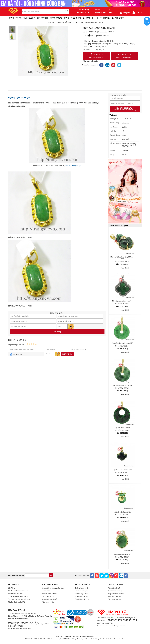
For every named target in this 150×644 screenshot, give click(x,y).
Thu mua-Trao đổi (48, 596)
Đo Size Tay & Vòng (82, 594)
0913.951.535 (125, 56)
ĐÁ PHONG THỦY (118, 18)
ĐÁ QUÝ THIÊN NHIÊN (91, 18)
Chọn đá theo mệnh (115, 596)
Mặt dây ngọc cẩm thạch (19, 98)
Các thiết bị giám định (116, 591)
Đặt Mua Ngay (97, 56)
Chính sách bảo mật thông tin (18, 591)
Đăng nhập (125, 13)
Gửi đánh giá (67, 354)
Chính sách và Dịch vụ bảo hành (53, 588)
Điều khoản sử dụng (49, 602)
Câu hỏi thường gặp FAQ (17, 602)
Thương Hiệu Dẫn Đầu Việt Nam (19, 599)
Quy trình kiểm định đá (116, 594)
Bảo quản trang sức (82, 591)
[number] (92, 50)
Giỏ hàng (137, 13)
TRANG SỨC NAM (15, 18)
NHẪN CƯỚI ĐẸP (42, 18)
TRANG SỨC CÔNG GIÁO (73, 18)
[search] (67, 11)
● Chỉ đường (23, 619)
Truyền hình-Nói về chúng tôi (18, 596)
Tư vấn (147, 22)
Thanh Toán (46, 591)
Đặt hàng (57, 332)
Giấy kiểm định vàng (82, 596)
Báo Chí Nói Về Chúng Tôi (17, 594)
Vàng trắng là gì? (114, 588)
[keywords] (42, 11)
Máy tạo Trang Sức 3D (49, 594)
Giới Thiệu (12, 588)
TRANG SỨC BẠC (56, 18)
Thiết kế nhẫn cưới (81, 588)
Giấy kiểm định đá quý (83, 599)
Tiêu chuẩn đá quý (115, 599)
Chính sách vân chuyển (50, 599)
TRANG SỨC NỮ (29, 18)
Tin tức (110, 13)
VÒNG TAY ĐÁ (105, 18)
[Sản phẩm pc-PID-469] (125, 191)
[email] (37, 575)
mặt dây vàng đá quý (73, 166)
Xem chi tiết (125, 268)
